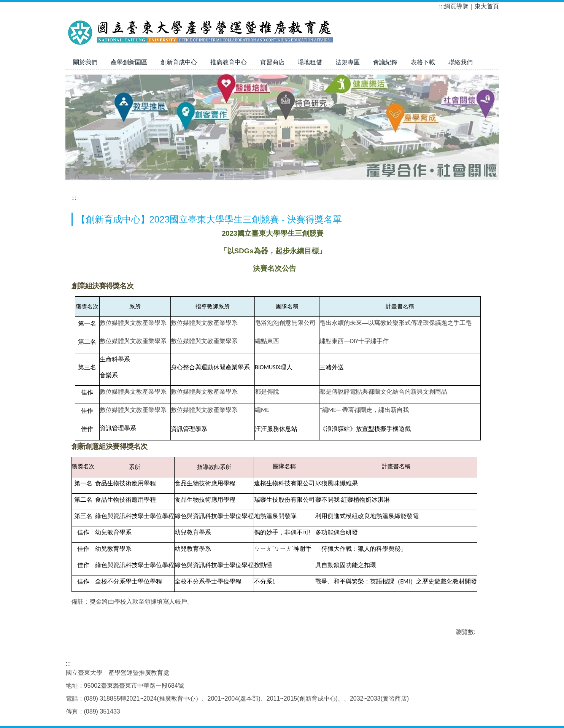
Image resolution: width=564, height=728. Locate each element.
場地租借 (310, 62)
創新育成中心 (179, 62)
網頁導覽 (456, 6)
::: (441, 6)
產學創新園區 (129, 62)
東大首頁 (487, 6)
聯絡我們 (461, 62)
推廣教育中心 (229, 62)
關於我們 (85, 62)
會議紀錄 (385, 62)
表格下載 (423, 62)
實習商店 (272, 62)
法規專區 (348, 62)
